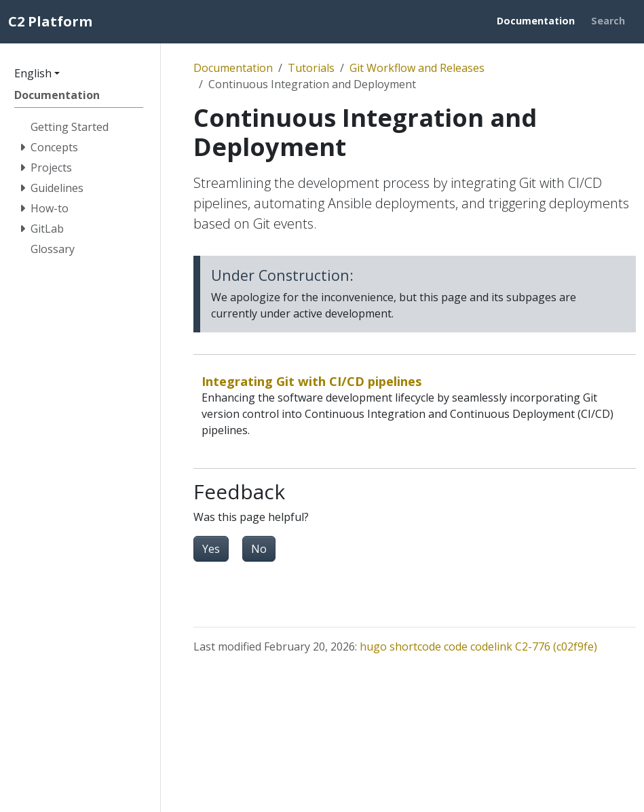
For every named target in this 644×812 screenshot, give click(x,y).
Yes (211, 549)
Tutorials (311, 68)
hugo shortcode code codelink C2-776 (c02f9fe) (478, 646)
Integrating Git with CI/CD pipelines (312, 381)
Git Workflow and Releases (417, 68)
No (259, 549)
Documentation (233, 68)
